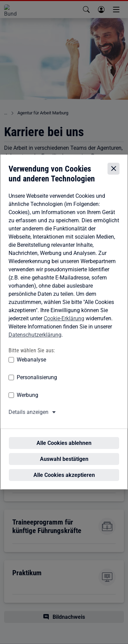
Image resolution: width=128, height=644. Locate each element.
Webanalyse (31, 365)
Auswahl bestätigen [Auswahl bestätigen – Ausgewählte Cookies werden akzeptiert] (64, 452)
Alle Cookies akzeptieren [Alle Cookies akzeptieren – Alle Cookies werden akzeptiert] (64, 468)
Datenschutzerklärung (35, 340)
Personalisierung (37, 383)
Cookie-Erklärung (64, 324)
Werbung (27, 401)
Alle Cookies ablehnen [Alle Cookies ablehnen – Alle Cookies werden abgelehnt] (64, 436)
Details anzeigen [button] (29, 418)
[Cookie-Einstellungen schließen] (113, 174)
